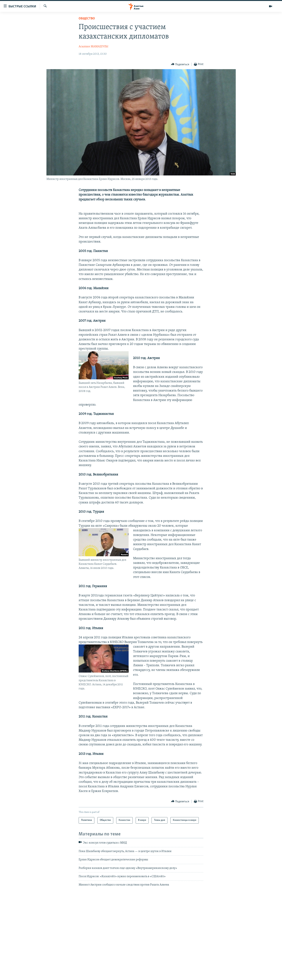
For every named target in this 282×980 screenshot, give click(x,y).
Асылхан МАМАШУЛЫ (93, 47)
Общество (87, 19)
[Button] (180, 64)
